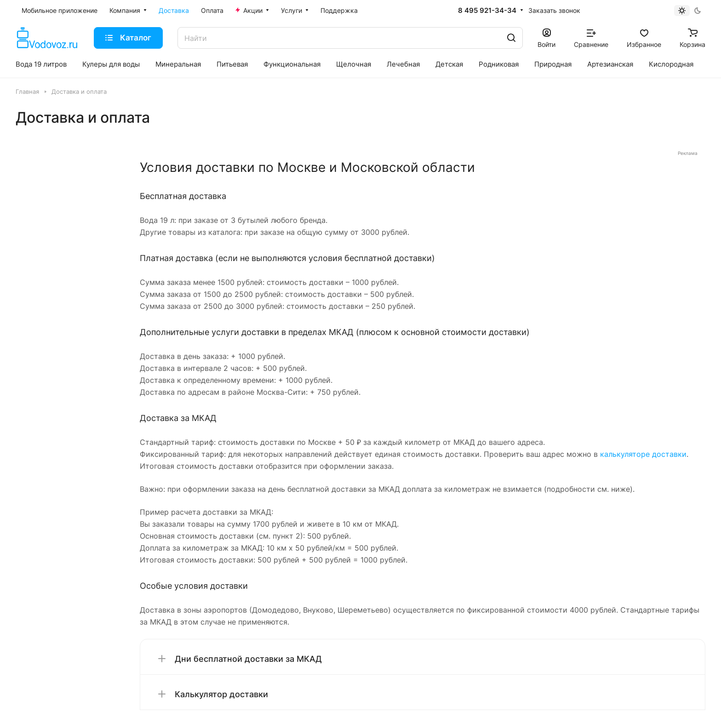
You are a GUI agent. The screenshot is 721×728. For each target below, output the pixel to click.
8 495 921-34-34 (487, 11)
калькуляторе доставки (643, 454)
